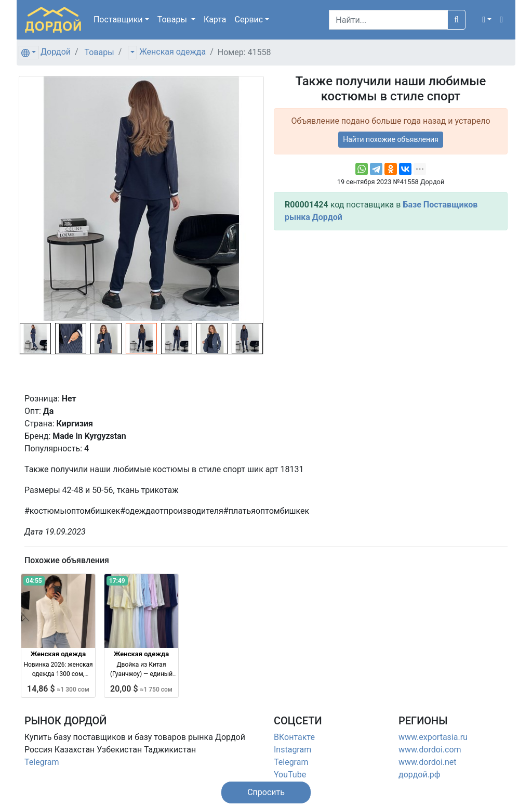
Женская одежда (172, 52)
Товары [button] (173, 19)
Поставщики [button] (118, 19)
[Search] (388, 20)
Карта (215, 19)
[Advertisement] (391, 311)
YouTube (290, 775)
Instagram (292, 750)
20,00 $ (141, 689)
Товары (99, 52)
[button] (487, 20)
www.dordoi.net (428, 762)
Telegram (42, 762)
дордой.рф (419, 775)
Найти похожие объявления (391, 139)
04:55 (34, 581)
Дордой (56, 52)
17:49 (117, 581)
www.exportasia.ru (433, 737)
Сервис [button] (249, 19)
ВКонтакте (294, 737)
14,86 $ (58, 689)
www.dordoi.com (430, 750)
